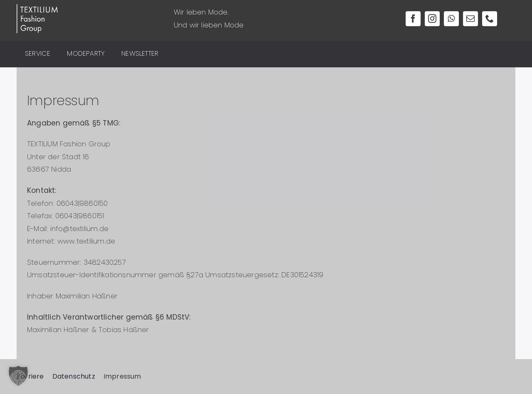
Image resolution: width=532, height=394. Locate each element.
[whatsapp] (451, 19)
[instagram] (432, 19)
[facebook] (413, 19)
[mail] (470, 19)
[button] (18, 376)
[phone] (490, 19)
